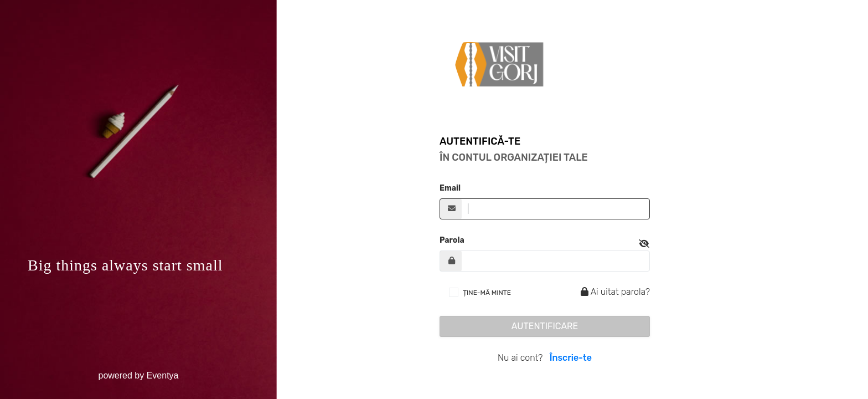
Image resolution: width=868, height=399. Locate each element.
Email (450, 188)
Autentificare (545, 326)
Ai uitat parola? (614, 292)
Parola (452, 240)
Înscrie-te (571, 358)
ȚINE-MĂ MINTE (487, 293)
